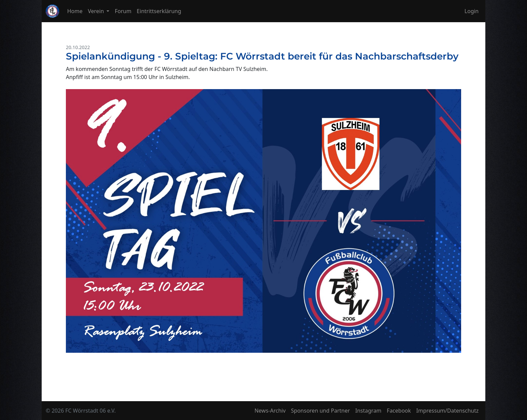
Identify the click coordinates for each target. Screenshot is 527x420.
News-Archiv (270, 411)
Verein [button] (97, 11)
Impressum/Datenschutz (448, 411)
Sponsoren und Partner (320, 411)
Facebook (399, 411)
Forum (123, 11)
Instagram (368, 411)
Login (472, 11)
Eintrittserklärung (159, 11)
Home (75, 11)
